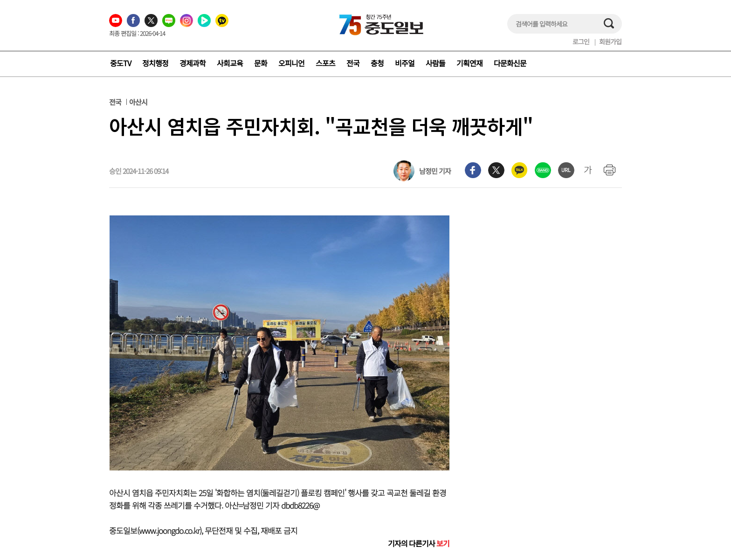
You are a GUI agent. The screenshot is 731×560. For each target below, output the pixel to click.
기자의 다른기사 (419, 543)
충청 (377, 63)
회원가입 (610, 41)
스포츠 (325, 63)
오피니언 (291, 63)
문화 (261, 63)
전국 (353, 63)
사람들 (435, 63)
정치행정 (155, 63)
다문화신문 (510, 63)
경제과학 (193, 63)
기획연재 (469, 63)
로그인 (581, 41)
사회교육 (230, 63)
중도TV (121, 63)
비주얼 (405, 63)
